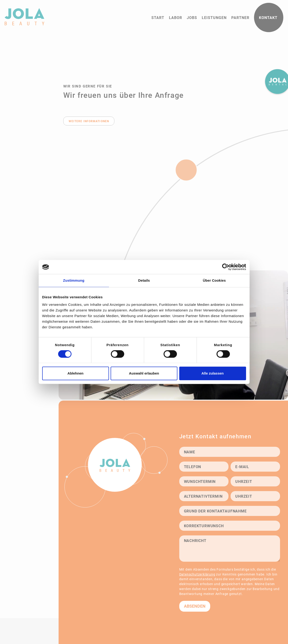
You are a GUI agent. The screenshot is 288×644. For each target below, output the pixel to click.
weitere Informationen (89, 121)
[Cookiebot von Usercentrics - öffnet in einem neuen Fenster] (226, 267)
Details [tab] (144, 280)
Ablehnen (75, 373)
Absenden (195, 606)
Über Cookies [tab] (214, 280)
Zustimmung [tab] (74, 280)
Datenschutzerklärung (197, 574)
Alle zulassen (212, 373)
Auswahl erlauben (144, 373)
